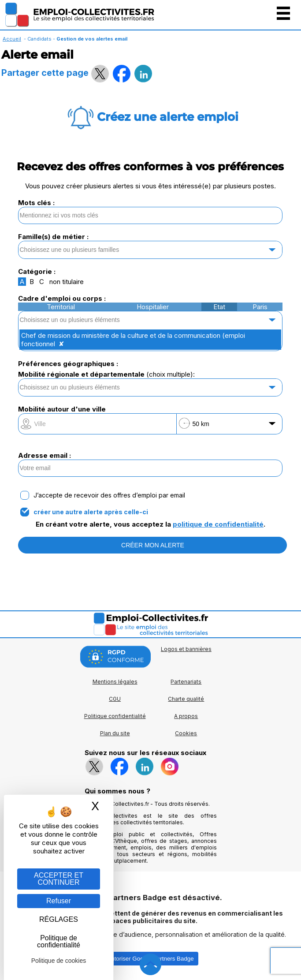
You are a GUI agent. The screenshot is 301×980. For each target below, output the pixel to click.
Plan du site (115, 733)
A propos (186, 716)
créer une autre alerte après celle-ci (91, 512)
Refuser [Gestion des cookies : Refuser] (59, 901)
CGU (115, 699)
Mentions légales (115, 682)
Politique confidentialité (115, 716)
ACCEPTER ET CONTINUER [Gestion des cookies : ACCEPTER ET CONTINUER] (59, 879)
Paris (260, 307)
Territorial (61, 307)
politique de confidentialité (218, 524)
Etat (219, 307)
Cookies (186, 733)
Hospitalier (153, 307)
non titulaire (67, 282)
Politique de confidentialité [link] (59, 941)
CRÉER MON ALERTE (153, 545)
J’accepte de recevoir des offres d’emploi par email (109, 495)
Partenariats (186, 682)
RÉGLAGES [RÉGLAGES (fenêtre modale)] (59, 919)
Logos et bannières (186, 649)
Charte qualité (186, 699)
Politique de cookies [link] (59, 961)
